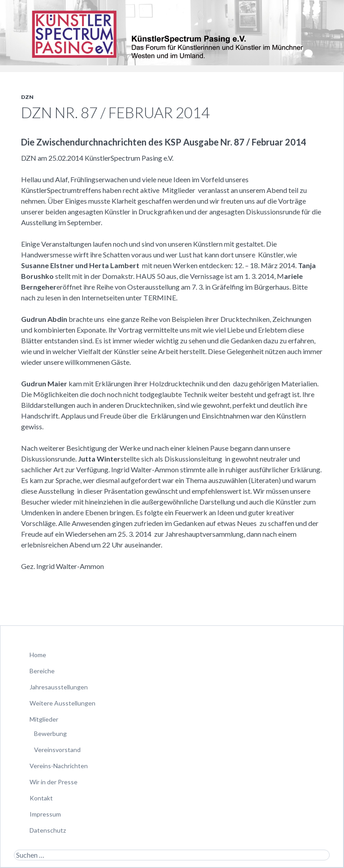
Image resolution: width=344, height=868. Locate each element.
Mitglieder (44, 719)
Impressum (45, 814)
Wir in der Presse (54, 782)
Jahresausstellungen (59, 687)
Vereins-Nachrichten (59, 766)
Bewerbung (50, 733)
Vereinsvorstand (57, 750)
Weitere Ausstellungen (62, 703)
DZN (27, 97)
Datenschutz (48, 830)
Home (38, 655)
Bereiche (42, 671)
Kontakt (41, 798)
